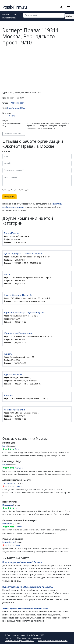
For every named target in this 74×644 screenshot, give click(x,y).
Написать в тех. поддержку (30, 638)
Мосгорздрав (8, 505)
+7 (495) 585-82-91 (17, 103)
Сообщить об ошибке (14, 134)
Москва (13, 18)
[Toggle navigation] (68, 7)
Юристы (12, 116)
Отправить (10, 197)
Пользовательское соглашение (53, 641)
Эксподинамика (9, 483)
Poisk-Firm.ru (15, 7)
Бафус (5, 446)
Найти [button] (69, 16)
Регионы (7, 15)
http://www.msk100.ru (16, 108)
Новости (9, 638)
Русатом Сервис (9, 542)
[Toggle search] (61, 7)
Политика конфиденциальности (19, 641)
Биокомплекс (8, 524)
